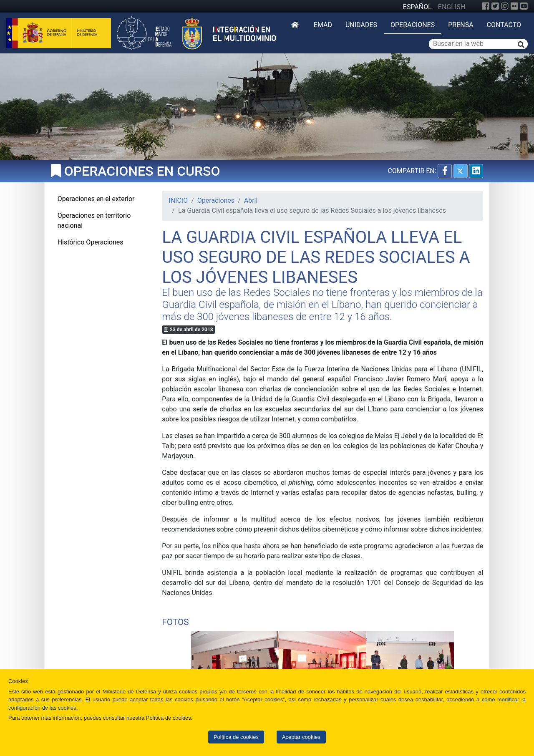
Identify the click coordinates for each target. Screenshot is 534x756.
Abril (251, 200)
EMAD (323, 25)
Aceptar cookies (301, 737)
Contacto (504, 25)
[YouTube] (524, 6)
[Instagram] (505, 6)
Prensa (461, 25)
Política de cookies (236, 737)
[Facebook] (486, 6)
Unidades (361, 25)
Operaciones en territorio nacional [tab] (94, 220)
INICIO (178, 200)
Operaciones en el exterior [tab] (96, 199)
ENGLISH (452, 7)
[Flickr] (514, 6)
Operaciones (413, 25)
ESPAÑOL (417, 7)
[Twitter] (495, 6)
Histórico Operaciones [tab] (91, 242)
